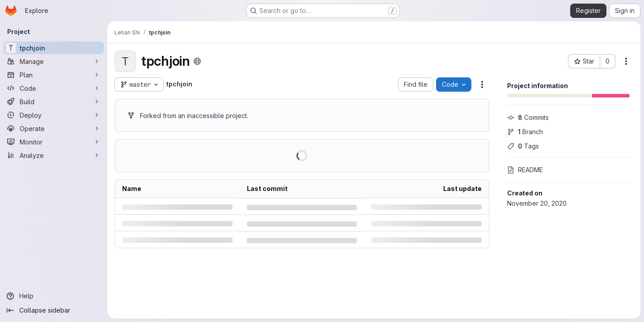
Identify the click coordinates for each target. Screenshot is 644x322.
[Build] (54, 102)
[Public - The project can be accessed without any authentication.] (197, 61)
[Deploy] (54, 115)
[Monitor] (54, 142)
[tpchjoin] (54, 48)
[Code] (54, 88)
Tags (523, 146)
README (525, 170)
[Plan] (54, 75)
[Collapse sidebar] (54, 310)
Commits (528, 117)
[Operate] (54, 128)
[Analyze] (54, 155)
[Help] (54, 296)
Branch (525, 132)
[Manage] (54, 61)
